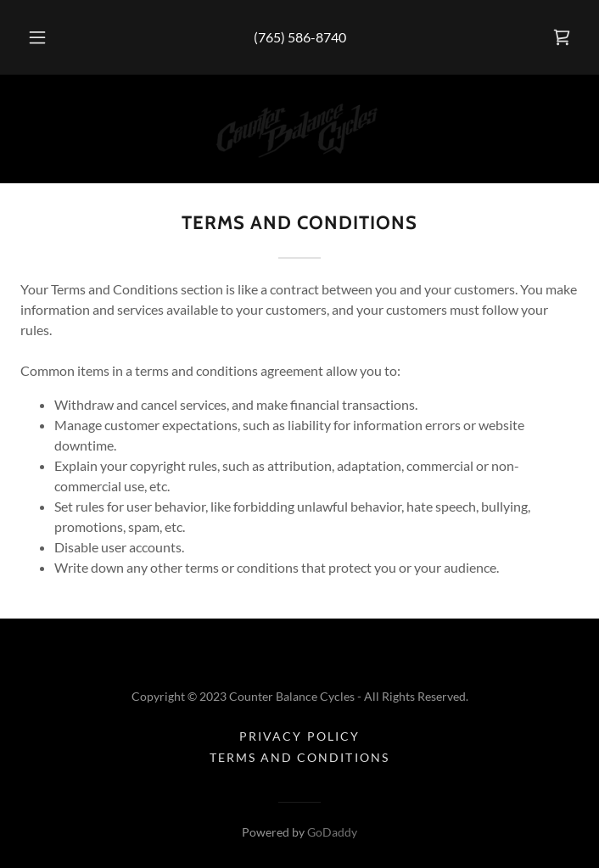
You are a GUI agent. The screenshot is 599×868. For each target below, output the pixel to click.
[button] (46, 37)
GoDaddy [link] (332, 832)
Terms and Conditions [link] (299, 757)
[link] (562, 37)
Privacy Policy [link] (299, 736)
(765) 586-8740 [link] (300, 37)
